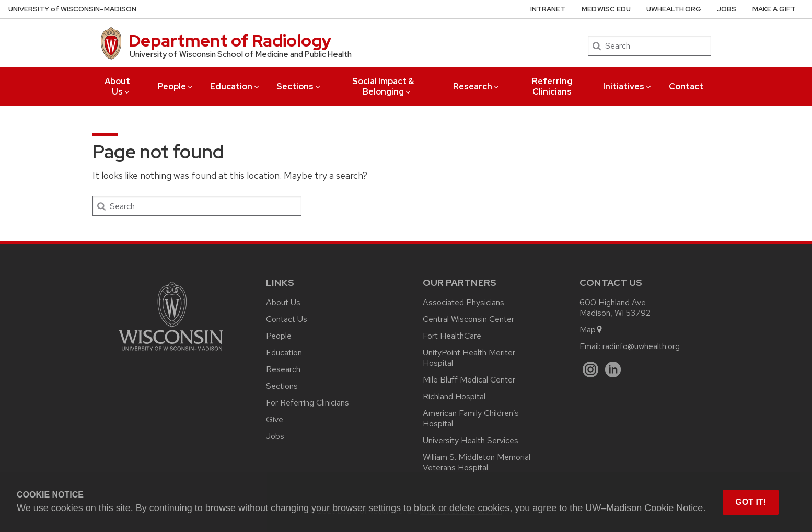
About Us (118, 86)
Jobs (727, 9)
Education (235, 86)
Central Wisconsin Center (468, 319)
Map (591, 329)
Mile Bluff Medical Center (469, 380)
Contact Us (287, 319)
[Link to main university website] (171, 352)
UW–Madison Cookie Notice (644, 508)
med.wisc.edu (606, 9)
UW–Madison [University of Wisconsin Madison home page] (72, 9)
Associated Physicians (463, 302)
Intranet (548, 9)
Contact (686, 86)
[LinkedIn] (613, 370)
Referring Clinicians (552, 86)
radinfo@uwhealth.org (641, 346)
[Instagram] (591, 370)
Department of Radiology (230, 41)
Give (275, 419)
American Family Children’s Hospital (471, 418)
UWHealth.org (674, 9)
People (176, 86)
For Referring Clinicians (308, 403)
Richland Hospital (454, 396)
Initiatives (628, 86)
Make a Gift (774, 9)
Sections (299, 86)
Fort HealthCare (452, 336)
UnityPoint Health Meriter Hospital (469, 358)
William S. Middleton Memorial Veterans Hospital (477, 462)
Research (477, 86)
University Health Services (471, 440)
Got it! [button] (751, 502)
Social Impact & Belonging (383, 86)
